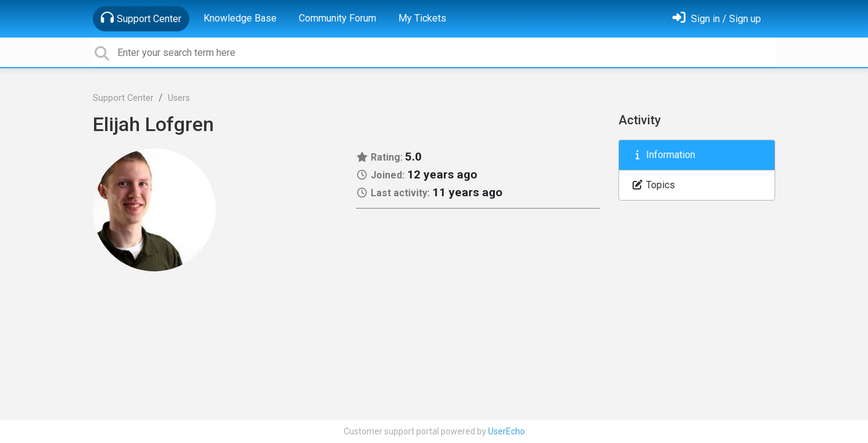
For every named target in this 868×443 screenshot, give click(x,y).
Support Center (141, 18)
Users (179, 98)
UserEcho (507, 431)
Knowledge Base (240, 18)
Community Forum (337, 18)
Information (663, 155)
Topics (653, 185)
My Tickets (422, 18)
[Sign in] (717, 19)
